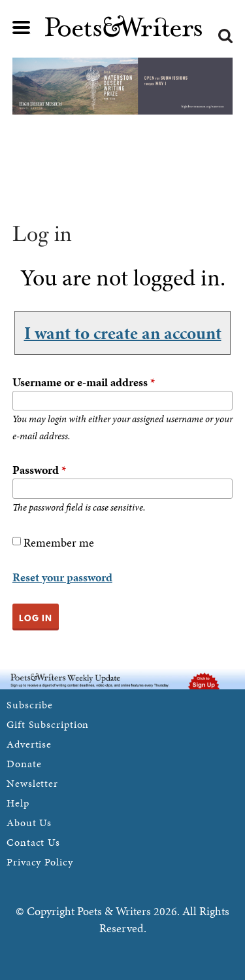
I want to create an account (123, 333)
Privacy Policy (40, 862)
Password (39, 470)
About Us (29, 823)
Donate (24, 764)
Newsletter (32, 783)
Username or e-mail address (84, 382)
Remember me (59, 542)
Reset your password (62, 577)
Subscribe (30, 705)
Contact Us (33, 842)
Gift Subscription (48, 724)
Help (18, 803)
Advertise (29, 744)
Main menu (22, 27)
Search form (225, 36)
